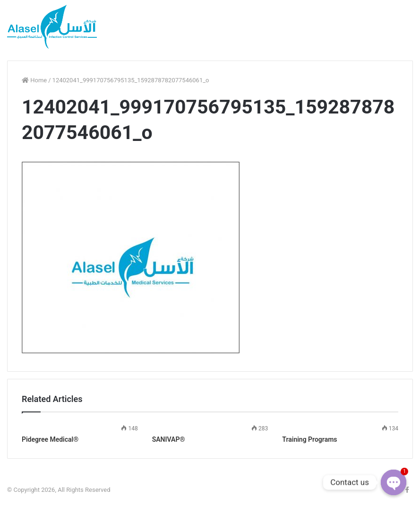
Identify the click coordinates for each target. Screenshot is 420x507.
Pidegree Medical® (50, 439)
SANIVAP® (169, 439)
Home (34, 80)
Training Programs (309, 439)
